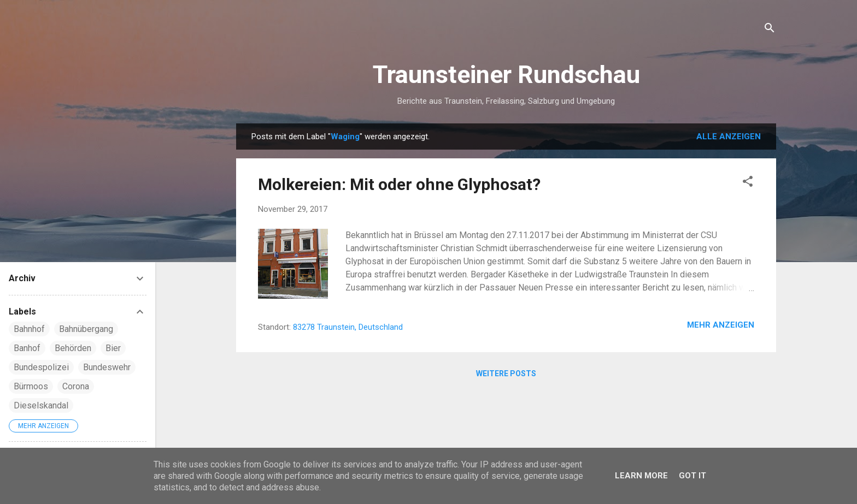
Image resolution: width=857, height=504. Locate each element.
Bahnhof (29, 329)
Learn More (641, 476)
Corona (76, 386)
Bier (113, 348)
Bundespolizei (41, 367)
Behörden (73, 348)
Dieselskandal (41, 405)
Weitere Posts (506, 373)
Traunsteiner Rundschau (506, 75)
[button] (748, 183)
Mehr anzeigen (721, 325)
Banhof (27, 348)
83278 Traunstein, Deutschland (348, 327)
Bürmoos (31, 386)
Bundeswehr (107, 367)
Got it (692, 476)
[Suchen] (770, 30)
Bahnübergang (86, 329)
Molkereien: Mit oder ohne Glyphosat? (399, 184)
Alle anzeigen (729, 137)
